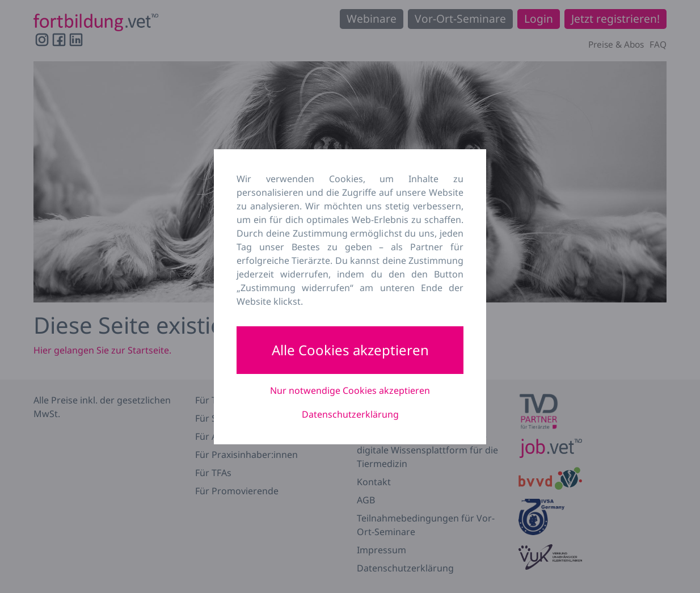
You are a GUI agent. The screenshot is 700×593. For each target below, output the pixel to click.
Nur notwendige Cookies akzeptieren (350, 390)
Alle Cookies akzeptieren (350, 350)
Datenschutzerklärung (350, 414)
